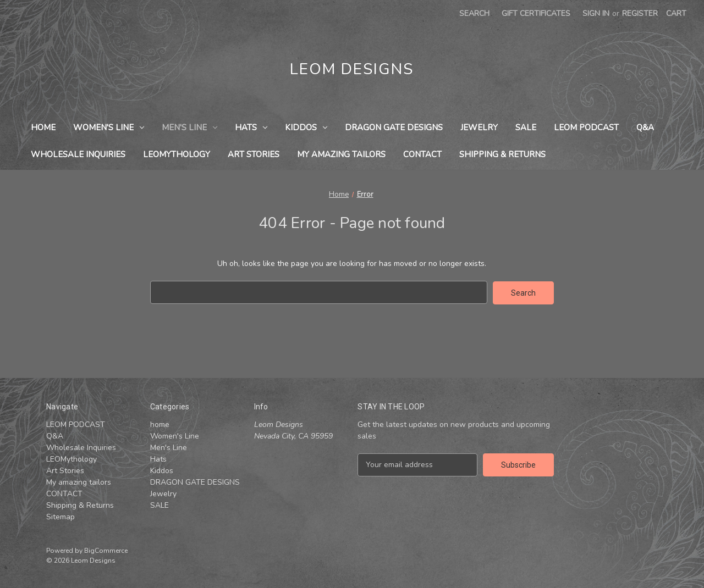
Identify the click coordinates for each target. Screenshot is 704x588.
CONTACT (422, 154)
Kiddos (306, 127)
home (43, 127)
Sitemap (61, 516)
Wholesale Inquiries (78, 154)
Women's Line (109, 127)
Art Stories (254, 154)
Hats (251, 127)
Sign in (596, 13)
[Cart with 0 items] (676, 13)
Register (640, 13)
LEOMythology (177, 154)
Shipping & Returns (502, 154)
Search (474, 13)
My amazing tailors (341, 154)
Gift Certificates (536, 13)
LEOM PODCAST (586, 127)
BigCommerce (106, 550)
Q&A (645, 127)
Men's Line (189, 127)
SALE (526, 127)
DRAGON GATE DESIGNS (394, 127)
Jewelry (479, 127)
